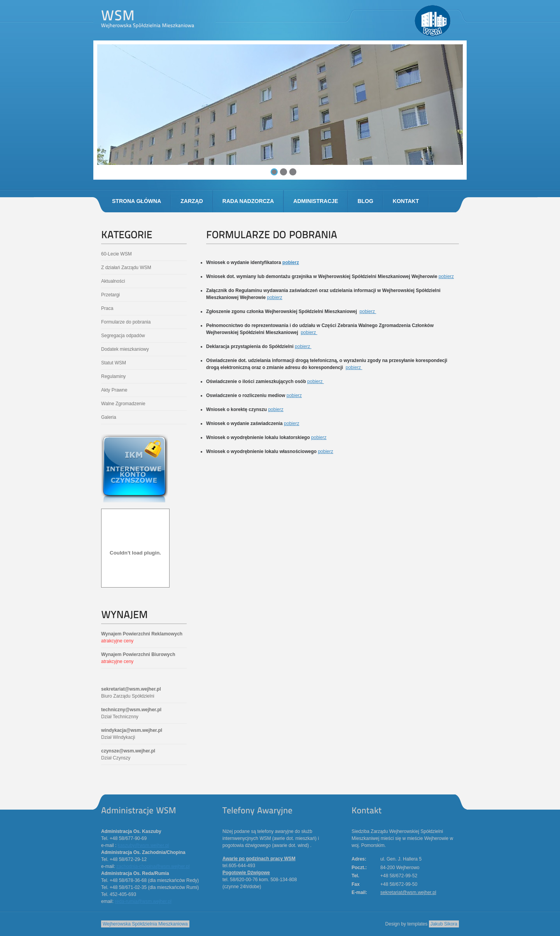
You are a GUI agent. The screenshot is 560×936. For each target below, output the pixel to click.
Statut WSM (114, 363)
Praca (107, 308)
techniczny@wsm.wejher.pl (131, 710)
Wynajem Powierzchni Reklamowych (142, 634)
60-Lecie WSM (116, 254)
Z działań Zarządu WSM (126, 268)
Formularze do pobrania (126, 322)
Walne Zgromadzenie (123, 404)
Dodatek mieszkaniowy (125, 349)
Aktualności (113, 281)
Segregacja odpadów (123, 336)
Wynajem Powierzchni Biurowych (138, 654)
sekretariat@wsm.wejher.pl (131, 689)
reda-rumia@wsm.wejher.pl (143, 901)
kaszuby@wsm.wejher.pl (143, 845)
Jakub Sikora (444, 924)
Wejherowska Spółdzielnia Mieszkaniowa (145, 924)
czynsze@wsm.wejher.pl (128, 751)
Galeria (109, 417)
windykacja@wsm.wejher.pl (132, 730)
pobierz (291, 262)
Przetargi (110, 295)
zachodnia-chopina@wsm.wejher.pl (153, 866)
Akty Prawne (114, 390)
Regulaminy (113, 376)
